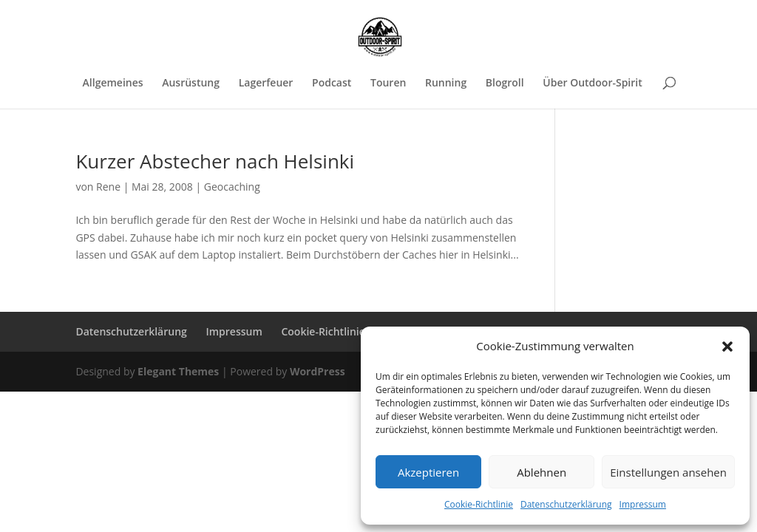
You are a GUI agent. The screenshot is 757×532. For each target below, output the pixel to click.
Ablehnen (542, 472)
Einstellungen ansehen (668, 472)
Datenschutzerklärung (566, 504)
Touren (388, 83)
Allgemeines (113, 83)
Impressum (643, 504)
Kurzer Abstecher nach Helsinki (215, 161)
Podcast (332, 83)
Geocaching (232, 187)
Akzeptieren (428, 472)
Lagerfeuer (266, 83)
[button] (727, 347)
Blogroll (505, 83)
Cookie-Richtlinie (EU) (334, 331)
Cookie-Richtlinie (479, 504)
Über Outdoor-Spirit (592, 83)
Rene (108, 187)
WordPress (318, 371)
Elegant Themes (178, 371)
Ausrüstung (191, 83)
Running (446, 83)
